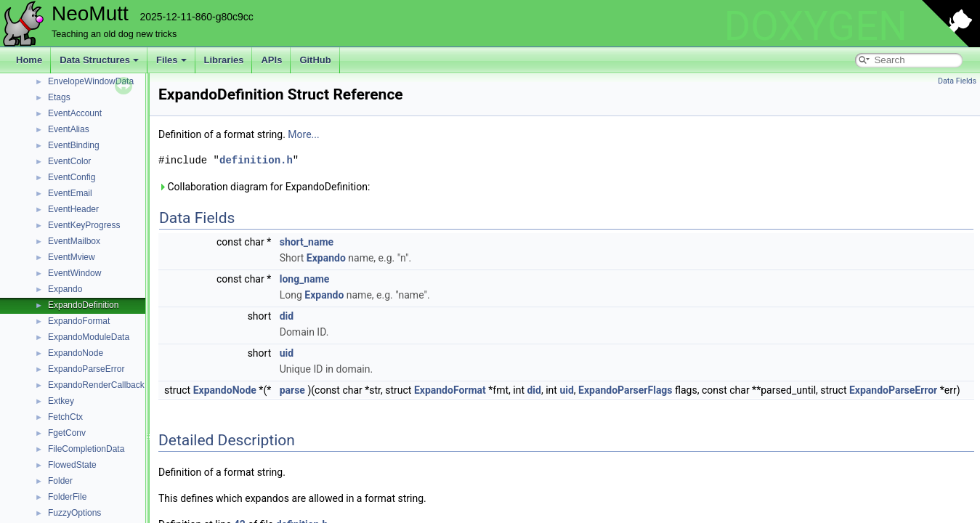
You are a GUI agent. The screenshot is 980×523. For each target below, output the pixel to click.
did (287, 316)
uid (287, 353)
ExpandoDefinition (83, 305)
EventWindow (74, 273)
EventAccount (75, 113)
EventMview (72, 257)
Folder (60, 481)
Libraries (224, 60)
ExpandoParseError (86, 369)
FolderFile (67, 497)
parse (292, 390)
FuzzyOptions (74, 513)
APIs (271, 60)
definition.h (256, 160)
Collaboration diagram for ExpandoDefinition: (264, 187)
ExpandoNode (76, 353)
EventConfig (72, 177)
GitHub (315, 60)
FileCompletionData (86, 449)
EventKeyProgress (84, 225)
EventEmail (70, 193)
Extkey (61, 401)
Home (29, 60)
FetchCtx (65, 417)
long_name (305, 279)
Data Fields (957, 81)
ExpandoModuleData (89, 337)
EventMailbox (74, 241)
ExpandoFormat (79, 321)
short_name (307, 242)
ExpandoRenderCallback (96, 385)
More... (303, 134)
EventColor (69, 161)
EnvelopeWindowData (91, 81)
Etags (59, 97)
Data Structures (99, 60)
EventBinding (74, 145)
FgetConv (67, 433)
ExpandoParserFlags (625, 390)
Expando (65, 289)
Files (171, 60)
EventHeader (73, 209)
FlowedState (72, 465)
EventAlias (69, 129)
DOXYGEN (815, 26)
